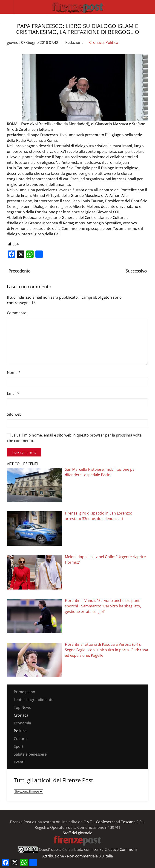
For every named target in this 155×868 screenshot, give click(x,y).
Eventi (19, 762)
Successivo (136, 271)
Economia (22, 723)
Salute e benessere (30, 754)
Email (13, 393)
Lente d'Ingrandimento (34, 700)
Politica (112, 42)
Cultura (20, 739)
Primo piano (24, 692)
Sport (19, 746)
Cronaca (96, 42)
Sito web (14, 414)
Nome (14, 373)
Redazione (74, 42)
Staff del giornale (77, 833)
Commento (17, 313)
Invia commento (24, 452)
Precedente (19, 271)
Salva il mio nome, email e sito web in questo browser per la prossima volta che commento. (74, 438)
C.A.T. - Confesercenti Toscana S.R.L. (114, 822)
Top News (22, 707)
